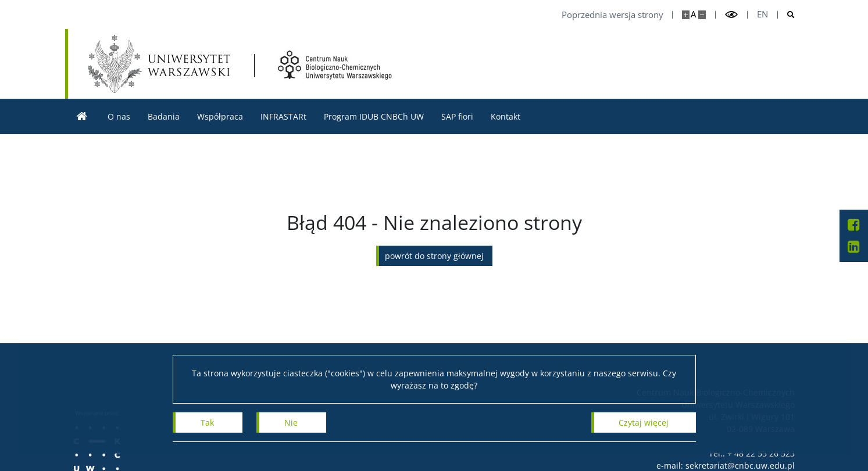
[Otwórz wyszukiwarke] (786, 15)
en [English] (762, 14)
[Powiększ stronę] (686, 15)
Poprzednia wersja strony (612, 15)
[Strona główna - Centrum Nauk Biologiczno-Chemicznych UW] (335, 65)
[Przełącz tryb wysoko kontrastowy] (731, 15)
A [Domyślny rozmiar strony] (693, 14)
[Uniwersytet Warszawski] (159, 64)
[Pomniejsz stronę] (702, 15)
